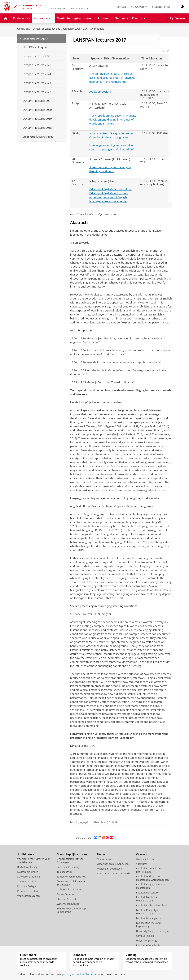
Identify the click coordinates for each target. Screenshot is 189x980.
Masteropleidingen (28, 868)
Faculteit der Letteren (148, 889)
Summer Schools (27, 878)
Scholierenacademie (29, 873)
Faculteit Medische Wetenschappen (146, 895)
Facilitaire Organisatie (148, 941)
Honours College (27, 882)
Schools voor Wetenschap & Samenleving (72, 906)
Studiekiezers (26, 850)
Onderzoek (23, 29)
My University (139, 7)
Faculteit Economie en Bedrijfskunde (148, 866)
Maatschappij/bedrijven (72, 850)
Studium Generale (67, 895)
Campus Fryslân (145, 932)
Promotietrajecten (28, 887)
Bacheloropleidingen (29, 863)
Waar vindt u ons (146, 855)
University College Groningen (152, 927)
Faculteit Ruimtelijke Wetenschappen (147, 908)
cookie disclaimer (87, 974)
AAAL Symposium (100, 88)
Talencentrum (65, 868)
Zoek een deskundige (69, 863)
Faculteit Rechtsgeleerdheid (152, 901)
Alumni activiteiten (107, 855)
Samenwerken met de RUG (72, 873)
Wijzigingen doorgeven (109, 865)
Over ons (142, 850)
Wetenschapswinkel (68, 900)
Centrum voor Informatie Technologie (71, 879)
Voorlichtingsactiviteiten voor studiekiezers (34, 857)
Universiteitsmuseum (69, 885)
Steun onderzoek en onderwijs (114, 870)
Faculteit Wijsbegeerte (148, 914)
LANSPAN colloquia (94, 29)
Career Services (65, 890)
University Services (147, 937)
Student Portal (161, 7)
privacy (67, 974)
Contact (121, 7)
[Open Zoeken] (178, 18)
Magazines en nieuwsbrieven (113, 860)
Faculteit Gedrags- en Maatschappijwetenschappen (152, 874)
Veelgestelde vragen (28, 892)
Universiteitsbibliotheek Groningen (70, 857)
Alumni (101, 850)
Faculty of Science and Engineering (148, 921)
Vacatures (142, 860)
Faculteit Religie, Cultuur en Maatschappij (151, 882)
